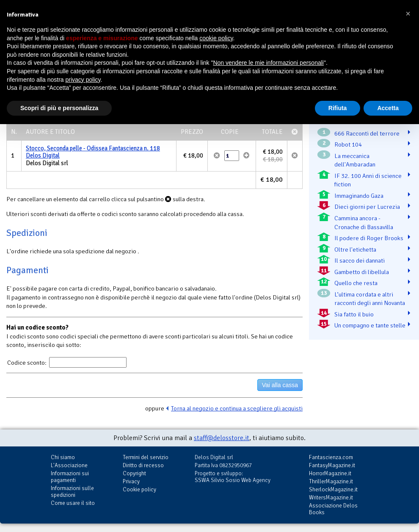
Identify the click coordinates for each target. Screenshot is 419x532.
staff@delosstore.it (222, 438)
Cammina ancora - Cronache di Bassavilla (364, 223)
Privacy (131, 481)
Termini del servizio (146, 457)
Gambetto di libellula (362, 272)
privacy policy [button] (83, 80)
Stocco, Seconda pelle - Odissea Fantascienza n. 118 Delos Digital (93, 152)
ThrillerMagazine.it (331, 481)
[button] (408, 14)
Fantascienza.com (331, 457)
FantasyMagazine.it (332, 465)
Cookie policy (139, 489)
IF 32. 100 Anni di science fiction (368, 180)
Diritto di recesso (143, 465)
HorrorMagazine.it (330, 473)
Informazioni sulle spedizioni (72, 492)
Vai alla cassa (280, 385)
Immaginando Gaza (359, 196)
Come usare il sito (73, 503)
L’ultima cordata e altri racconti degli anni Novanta (370, 299)
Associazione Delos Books (333, 509)
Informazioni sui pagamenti (70, 477)
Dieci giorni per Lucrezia (367, 207)
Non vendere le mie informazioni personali (268, 63)
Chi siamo (63, 457)
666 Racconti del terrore (367, 133)
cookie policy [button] (216, 38)
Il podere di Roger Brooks (369, 238)
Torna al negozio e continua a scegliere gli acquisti (237, 408)
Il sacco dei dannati (360, 260)
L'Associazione (69, 465)
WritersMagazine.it (331, 497)
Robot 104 (348, 144)
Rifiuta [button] (338, 108)
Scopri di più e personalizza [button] (59, 108)
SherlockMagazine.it (333, 489)
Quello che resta (356, 283)
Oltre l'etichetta (355, 249)
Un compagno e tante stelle (370, 325)
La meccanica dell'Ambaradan (355, 160)
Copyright (134, 473)
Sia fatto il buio (354, 314)
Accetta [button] (388, 108)
